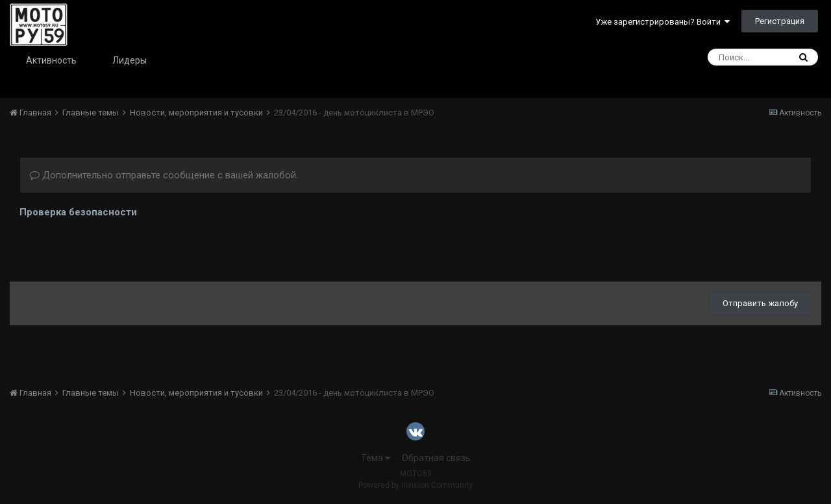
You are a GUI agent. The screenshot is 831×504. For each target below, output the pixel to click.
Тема (376, 458)
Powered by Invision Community (415, 485)
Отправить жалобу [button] (760, 303)
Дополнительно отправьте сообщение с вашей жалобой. (164, 175)
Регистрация (780, 21)
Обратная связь (436, 458)
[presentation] (118, 246)
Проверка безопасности (78, 212)
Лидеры (130, 60)
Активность (51, 60)
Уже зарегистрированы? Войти (663, 22)
